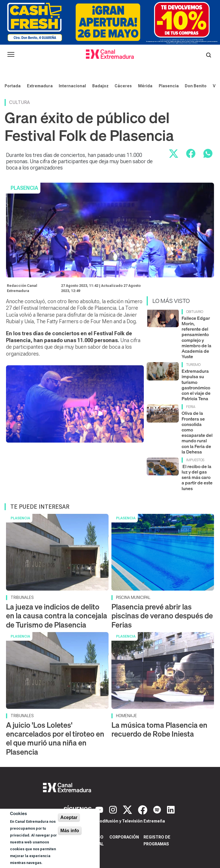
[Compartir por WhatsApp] (208, 153)
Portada (13, 86)
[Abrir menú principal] (11, 54)
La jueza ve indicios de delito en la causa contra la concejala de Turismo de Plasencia (57, 616)
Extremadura (40, 86)
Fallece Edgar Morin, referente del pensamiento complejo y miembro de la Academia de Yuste (197, 337)
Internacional (72, 86)
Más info (70, 831)
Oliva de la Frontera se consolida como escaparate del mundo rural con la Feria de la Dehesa (197, 432)
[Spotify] (158, 809)
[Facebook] (143, 809)
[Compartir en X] (174, 153)
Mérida (145, 86)
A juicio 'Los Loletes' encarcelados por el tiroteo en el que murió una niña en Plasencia (55, 738)
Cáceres (123, 86)
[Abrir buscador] (209, 54)
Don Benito (196, 86)
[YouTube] (100, 809)
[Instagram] (114, 809)
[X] (128, 809)
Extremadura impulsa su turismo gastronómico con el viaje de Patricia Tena (196, 385)
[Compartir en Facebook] (191, 153)
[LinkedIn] (171, 809)
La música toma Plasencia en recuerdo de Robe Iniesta (159, 729)
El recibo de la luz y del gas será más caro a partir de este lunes (197, 477)
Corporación (124, 837)
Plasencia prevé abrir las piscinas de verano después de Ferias (162, 616)
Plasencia (169, 86)
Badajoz (100, 86)
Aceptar (69, 817)
